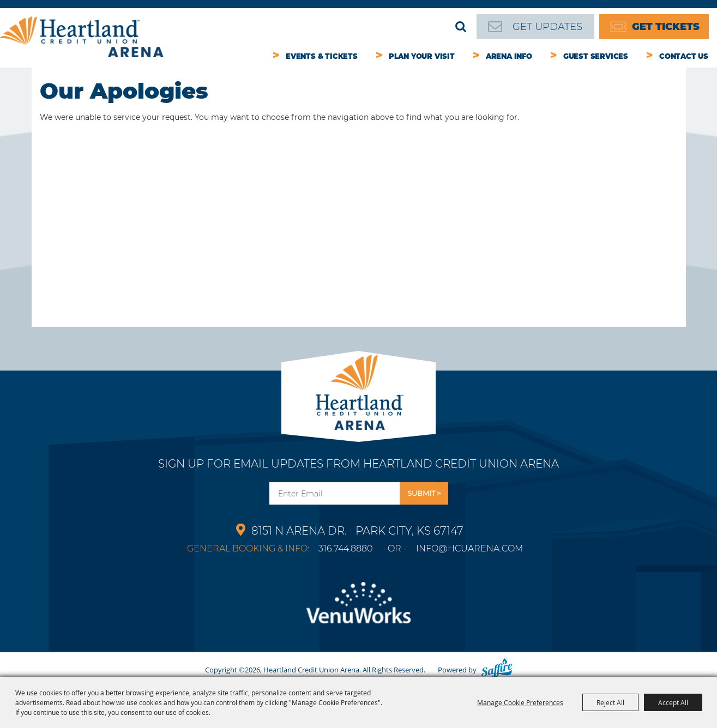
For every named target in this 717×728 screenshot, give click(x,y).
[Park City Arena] (358, 389)
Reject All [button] (610, 702)
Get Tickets (666, 27)
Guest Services (596, 56)
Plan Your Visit (422, 56)
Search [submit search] (461, 27)
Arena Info (509, 56)
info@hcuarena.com (469, 548)
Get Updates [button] (424, 493)
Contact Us (684, 56)
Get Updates (547, 27)
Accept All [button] (673, 702)
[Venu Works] (358, 609)
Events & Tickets (322, 56)
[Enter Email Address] (335, 493)
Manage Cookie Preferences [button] (520, 702)
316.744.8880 (346, 548)
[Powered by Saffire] (497, 670)
